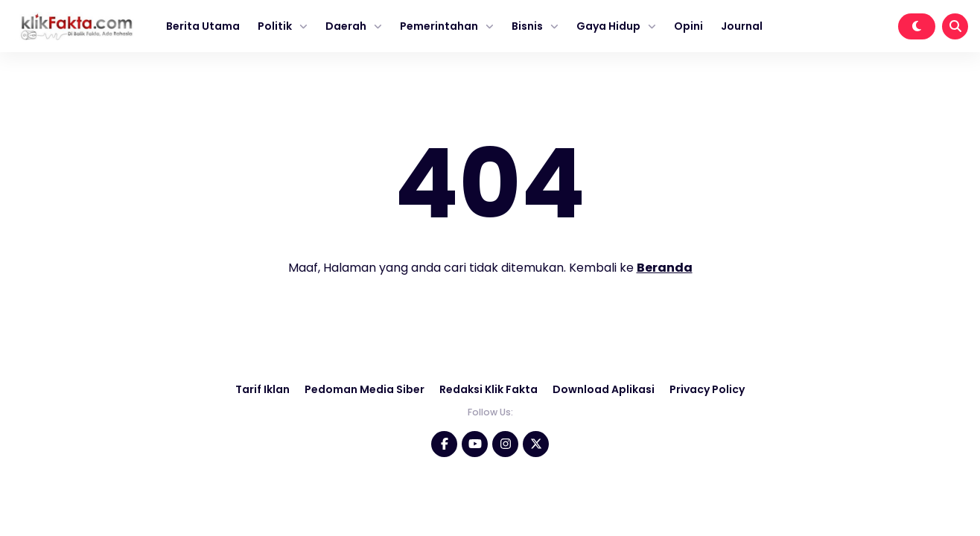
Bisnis (527, 26)
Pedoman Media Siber (365, 389)
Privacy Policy (707, 389)
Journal (742, 26)
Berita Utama (203, 26)
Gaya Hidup (608, 26)
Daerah (346, 26)
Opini (688, 26)
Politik (275, 26)
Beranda (665, 268)
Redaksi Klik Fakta (489, 389)
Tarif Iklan (262, 389)
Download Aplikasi (604, 389)
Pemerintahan (439, 26)
